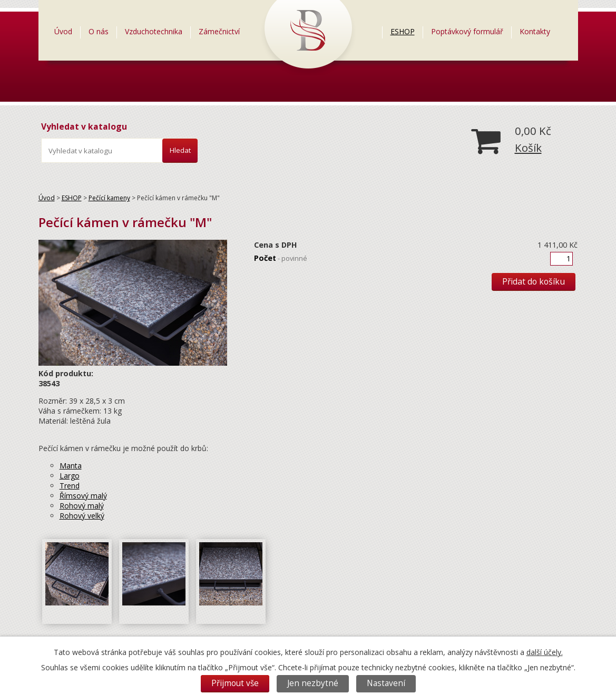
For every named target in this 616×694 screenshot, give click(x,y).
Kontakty (535, 31)
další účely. (545, 652)
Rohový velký (82, 516)
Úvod (63, 31)
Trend (70, 486)
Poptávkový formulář (467, 31)
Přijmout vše (235, 683)
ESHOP (403, 31)
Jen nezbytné (313, 683)
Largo (70, 476)
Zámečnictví (219, 31)
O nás (99, 31)
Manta (71, 466)
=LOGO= (315, 31)
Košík (528, 148)
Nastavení (386, 683)
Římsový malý (83, 496)
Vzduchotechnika (154, 31)
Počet (281, 258)
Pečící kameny (109, 198)
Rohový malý (82, 506)
